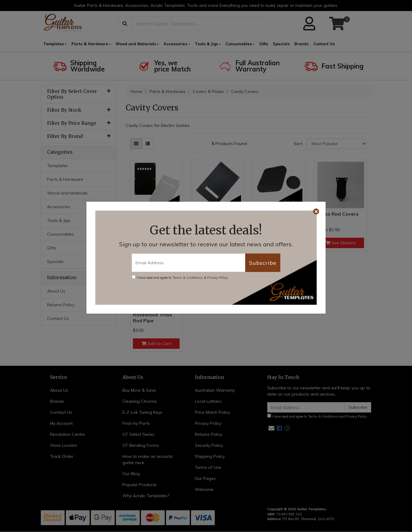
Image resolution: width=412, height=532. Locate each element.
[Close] (316, 211)
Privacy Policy (217, 278)
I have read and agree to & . (180, 277)
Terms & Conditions (188, 278)
